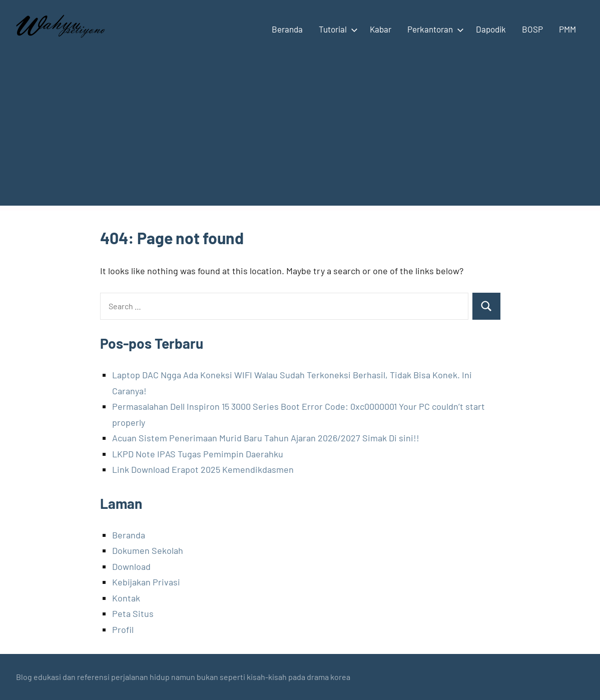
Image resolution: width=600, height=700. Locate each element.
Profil (123, 629)
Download (131, 566)
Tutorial (336, 29)
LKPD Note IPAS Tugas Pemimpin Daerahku (198, 454)
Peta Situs (133, 613)
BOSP (532, 29)
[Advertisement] (300, 136)
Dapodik (491, 29)
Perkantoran (434, 29)
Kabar (381, 29)
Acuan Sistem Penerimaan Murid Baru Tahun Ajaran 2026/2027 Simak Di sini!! (266, 438)
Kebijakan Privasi (146, 582)
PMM (567, 29)
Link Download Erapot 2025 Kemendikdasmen (203, 469)
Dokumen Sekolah (148, 550)
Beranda (287, 29)
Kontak (126, 598)
